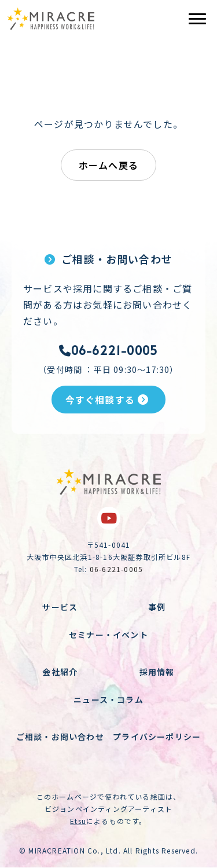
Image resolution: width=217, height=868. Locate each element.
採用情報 (157, 672)
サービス (60, 607)
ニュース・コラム (108, 699)
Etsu (78, 821)
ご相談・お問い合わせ (60, 737)
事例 (157, 607)
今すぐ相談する (107, 400)
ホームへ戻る (108, 165)
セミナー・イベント (108, 635)
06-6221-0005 (109, 350)
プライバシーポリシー (157, 737)
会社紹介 (60, 672)
